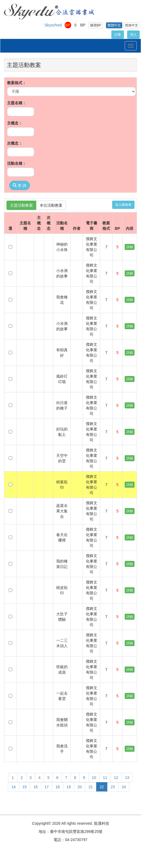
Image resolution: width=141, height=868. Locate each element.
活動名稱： (17, 163)
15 (25, 787)
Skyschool (53, 25)
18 (58, 787)
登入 (133, 35)
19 (69, 787)
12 (116, 778)
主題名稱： (17, 103)
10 (94, 778)
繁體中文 (114, 25)
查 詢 (20, 185)
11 (105, 778)
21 (91, 787)
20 (80, 787)
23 (113, 787)
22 (102, 787)
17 (47, 787)
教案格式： (17, 83)
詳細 (130, 247)
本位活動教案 (51, 205)
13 (127, 778)
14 (14, 787)
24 (124, 787)
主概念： (15, 123)
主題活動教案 (21, 205)
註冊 (118, 35)
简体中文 (131, 25)
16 (36, 787)
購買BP (96, 25)
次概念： (15, 143)
